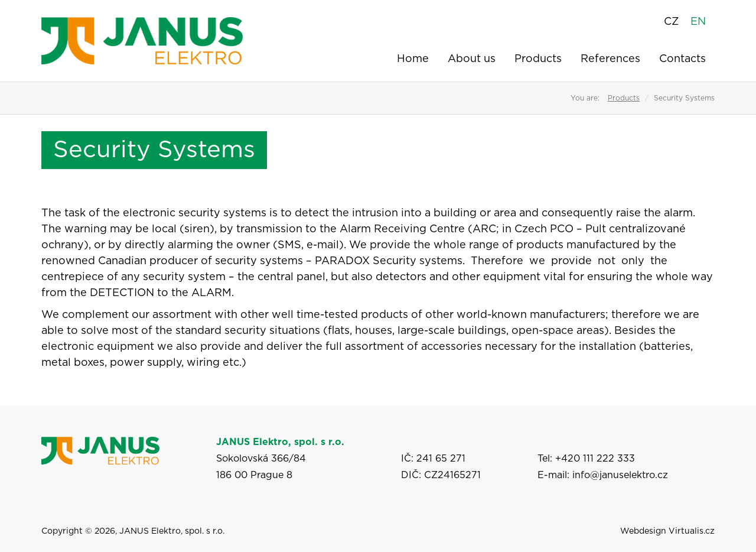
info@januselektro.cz (620, 475)
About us (472, 59)
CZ (671, 22)
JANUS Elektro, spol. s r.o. (172, 531)
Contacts (682, 59)
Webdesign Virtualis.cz (667, 531)
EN (698, 22)
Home (413, 59)
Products (538, 59)
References (610, 59)
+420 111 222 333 (595, 459)
